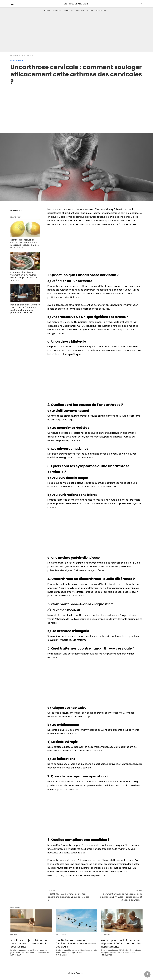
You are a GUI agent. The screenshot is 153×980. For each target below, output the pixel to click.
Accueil (47, 10)
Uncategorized (27, 55)
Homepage (14, 55)
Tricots (90, 10)
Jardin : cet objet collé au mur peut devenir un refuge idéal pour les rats (29, 944)
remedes (57, 10)
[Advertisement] (77, 33)
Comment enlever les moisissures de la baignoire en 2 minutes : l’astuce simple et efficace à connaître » (121, 897)
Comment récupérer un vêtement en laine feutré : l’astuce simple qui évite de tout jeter (24, 276)
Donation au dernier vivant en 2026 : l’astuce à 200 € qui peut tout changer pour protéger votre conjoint (25, 309)
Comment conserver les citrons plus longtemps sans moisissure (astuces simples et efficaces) (25, 244)
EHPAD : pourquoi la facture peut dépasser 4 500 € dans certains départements (121, 944)
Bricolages (69, 10)
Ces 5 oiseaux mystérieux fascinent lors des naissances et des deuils (76, 944)
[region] (77, 106)
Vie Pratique (101, 10)
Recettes (80, 10)
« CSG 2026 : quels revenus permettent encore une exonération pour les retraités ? (69, 897)
